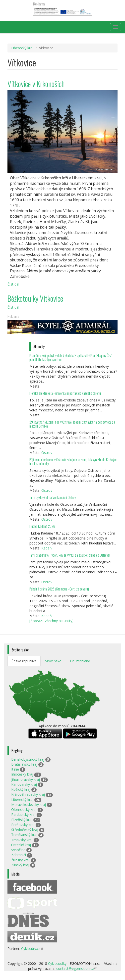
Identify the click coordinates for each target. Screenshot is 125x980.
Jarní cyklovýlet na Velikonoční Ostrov (53, 497)
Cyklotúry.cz (32, 949)
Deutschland (80, 661)
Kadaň (47, 548)
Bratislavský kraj (24, 764)
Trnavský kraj (22, 840)
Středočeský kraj (25, 830)
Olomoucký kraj (24, 809)
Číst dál (13, 284)
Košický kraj (21, 789)
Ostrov (47, 453)
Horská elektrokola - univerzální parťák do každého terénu (65, 393)
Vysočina (18, 850)
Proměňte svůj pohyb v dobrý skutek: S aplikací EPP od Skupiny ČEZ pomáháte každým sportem (71, 357)
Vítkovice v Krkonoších (36, 84)
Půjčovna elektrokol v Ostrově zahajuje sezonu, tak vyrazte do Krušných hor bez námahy (73, 462)
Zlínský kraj (20, 865)
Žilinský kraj (20, 860)
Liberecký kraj (22, 48)
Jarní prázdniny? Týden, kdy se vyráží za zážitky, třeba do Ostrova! (70, 555)
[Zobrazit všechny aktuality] (51, 621)
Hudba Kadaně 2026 (42, 526)
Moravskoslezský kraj (29, 805)
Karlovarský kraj (24, 784)
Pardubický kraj (23, 814)
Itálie (15, 769)
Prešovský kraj (23, 825)
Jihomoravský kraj (26, 779)
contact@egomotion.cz (77, 968)
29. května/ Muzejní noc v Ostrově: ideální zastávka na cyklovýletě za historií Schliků (72, 424)
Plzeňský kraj (22, 820)
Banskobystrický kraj (28, 759)
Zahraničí (19, 855)
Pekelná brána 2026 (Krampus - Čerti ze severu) (59, 589)
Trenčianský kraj (24, 835)
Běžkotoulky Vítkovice (35, 298)
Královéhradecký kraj (28, 794)
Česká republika (24, 661)
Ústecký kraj (21, 845)
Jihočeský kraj (22, 774)
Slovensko (53, 661)
